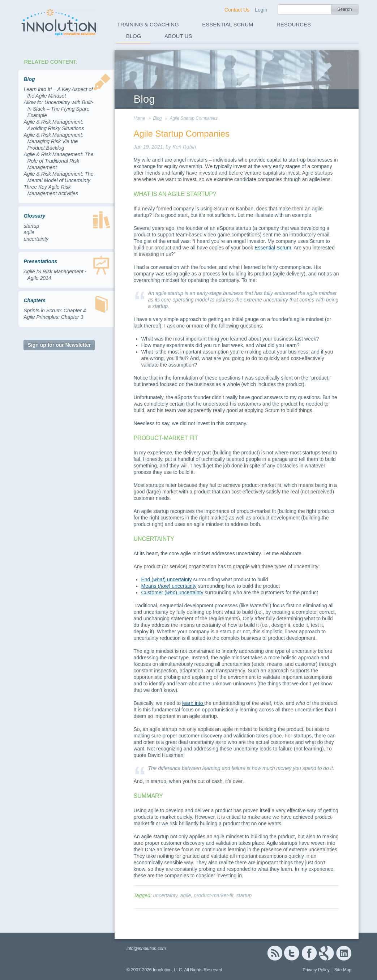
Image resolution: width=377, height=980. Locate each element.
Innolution (59, 22)
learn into (193, 703)
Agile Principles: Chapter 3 (53, 317)
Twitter (292, 953)
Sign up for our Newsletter (59, 345)
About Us (178, 36)
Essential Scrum (228, 24)
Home (140, 118)
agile (29, 232)
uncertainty (36, 239)
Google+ (326, 953)
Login (261, 10)
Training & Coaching (148, 24)
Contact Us (237, 10)
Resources (294, 24)
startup (31, 226)
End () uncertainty (167, 579)
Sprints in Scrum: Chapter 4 (55, 311)
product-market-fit (214, 895)
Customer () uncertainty (172, 592)
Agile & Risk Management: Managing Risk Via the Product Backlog (53, 141)
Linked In (344, 953)
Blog (134, 36)
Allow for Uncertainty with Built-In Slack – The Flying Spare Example (58, 109)
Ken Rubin (184, 147)
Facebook (309, 953)
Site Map (343, 970)
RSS (275, 953)
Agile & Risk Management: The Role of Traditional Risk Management (58, 161)
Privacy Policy (316, 970)
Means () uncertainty (169, 586)
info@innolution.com (146, 949)
